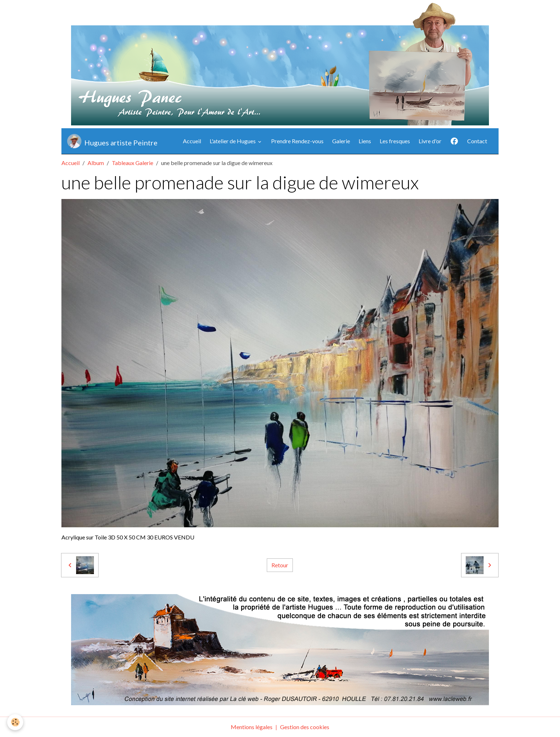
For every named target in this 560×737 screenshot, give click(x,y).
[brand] (112, 141)
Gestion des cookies (305, 727)
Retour (280, 565)
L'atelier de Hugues (233, 141)
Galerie (341, 141)
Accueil (192, 141)
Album (96, 163)
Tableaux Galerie (132, 163)
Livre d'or (430, 141)
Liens (365, 141)
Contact (477, 141)
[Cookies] (15, 722)
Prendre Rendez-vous (297, 141)
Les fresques (395, 141)
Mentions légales (252, 727)
